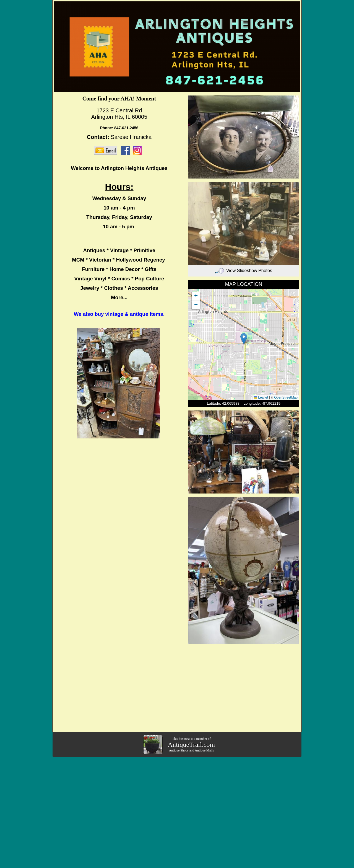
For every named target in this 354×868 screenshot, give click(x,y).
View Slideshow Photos (244, 271)
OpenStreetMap (286, 397)
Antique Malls (204, 750)
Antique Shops (179, 750)
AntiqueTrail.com (191, 745)
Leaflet (261, 397)
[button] (244, 339)
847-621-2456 (126, 128)
